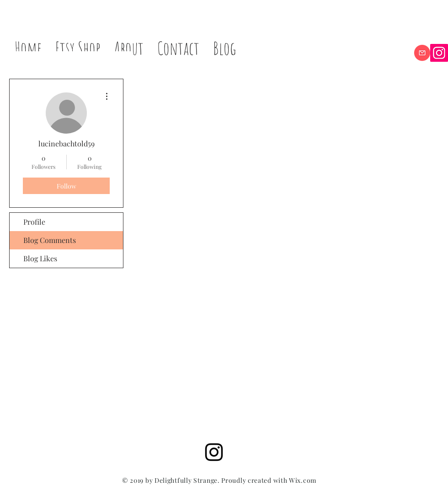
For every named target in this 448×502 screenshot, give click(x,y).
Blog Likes (40, 258)
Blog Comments (50, 240)
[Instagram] (439, 53)
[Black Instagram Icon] (214, 452)
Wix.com (303, 480)
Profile (34, 222)
